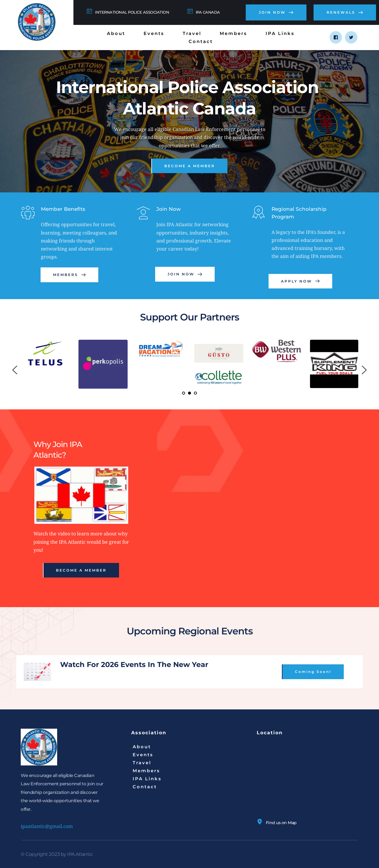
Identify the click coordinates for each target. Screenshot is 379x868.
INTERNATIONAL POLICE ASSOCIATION (132, 12)
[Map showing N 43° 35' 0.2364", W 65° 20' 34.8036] (307, 779)
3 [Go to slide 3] (195, 393)
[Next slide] (364, 370)
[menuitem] (116, 33)
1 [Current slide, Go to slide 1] (184, 393)
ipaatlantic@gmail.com (47, 826)
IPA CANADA (208, 12)
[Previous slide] (15, 370)
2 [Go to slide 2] (189, 393)
